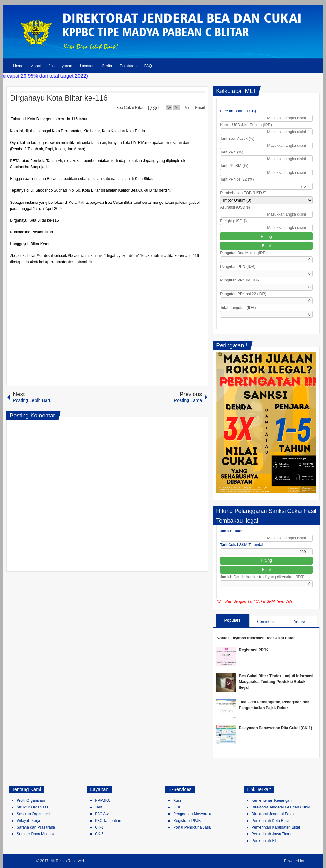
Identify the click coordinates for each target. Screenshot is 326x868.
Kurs (177, 800)
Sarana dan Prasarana (36, 827)
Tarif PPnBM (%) (234, 166)
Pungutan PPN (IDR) (238, 267)
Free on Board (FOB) (238, 111)
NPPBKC (103, 800)
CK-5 (99, 834)
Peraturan (128, 66)
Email (199, 108)
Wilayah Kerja (28, 821)
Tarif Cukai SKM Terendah (242, 545)
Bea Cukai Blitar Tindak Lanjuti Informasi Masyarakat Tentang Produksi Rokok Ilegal (276, 682)
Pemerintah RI (264, 841)
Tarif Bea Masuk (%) (237, 139)
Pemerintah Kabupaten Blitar (276, 827)
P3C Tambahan (108, 821)
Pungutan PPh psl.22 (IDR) (243, 294)
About (36, 66)
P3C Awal (103, 814)
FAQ (148, 66)
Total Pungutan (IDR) (238, 308)
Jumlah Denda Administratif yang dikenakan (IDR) (262, 577)
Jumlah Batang (233, 531)
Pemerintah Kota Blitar (271, 821)
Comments (266, 622)
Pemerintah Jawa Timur (272, 834)
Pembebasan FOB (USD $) (243, 193)
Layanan (87, 66)
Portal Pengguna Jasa (192, 827)
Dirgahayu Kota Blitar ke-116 (59, 98)
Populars (233, 620)
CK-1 (99, 827)
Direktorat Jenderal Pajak (273, 814)
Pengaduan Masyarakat (193, 814)
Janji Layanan (60, 66)
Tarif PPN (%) (232, 152)
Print (186, 108)
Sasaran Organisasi (33, 814)
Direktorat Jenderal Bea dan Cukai (281, 807)
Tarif (99, 807)
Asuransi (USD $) (235, 207)
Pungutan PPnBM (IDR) (240, 280)
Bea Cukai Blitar (130, 108)
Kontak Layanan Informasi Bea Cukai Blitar (255, 638)
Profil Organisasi (31, 800)
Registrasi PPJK (254, 650)
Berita (107, 66)
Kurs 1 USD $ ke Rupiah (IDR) (246, 125)
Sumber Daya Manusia (36, 834)
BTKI (177, 807)
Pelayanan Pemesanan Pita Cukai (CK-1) (275, 728)
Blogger (312, 861)
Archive (300, 622)
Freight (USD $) (233, 221)
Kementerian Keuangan (272, 800)
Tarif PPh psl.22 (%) (237, 179)
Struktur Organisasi (33, 807)
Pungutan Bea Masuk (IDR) (243, 253)
